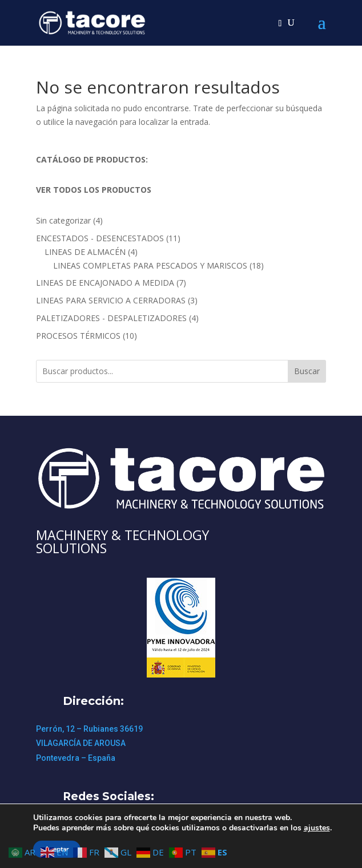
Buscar (307, 371)
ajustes (317, 828)
